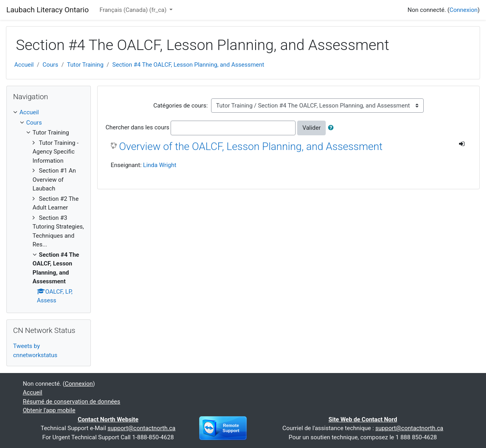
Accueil (24, 65)
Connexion (464, 10)
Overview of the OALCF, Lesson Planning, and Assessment (251, 146)
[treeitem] (49, 112)
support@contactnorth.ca (141, 428)
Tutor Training (85, 65)
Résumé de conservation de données (72, 402)
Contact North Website (108, 419)
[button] (332, 128)
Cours (50, 65)
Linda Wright (160, 165)
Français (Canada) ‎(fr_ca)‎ (134, 10)
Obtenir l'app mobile (49, 410)
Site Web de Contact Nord (363, 419)
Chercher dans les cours (137, 127)
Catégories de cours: (180, 106)
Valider (311, 128)
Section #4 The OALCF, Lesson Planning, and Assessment (188, 65)
